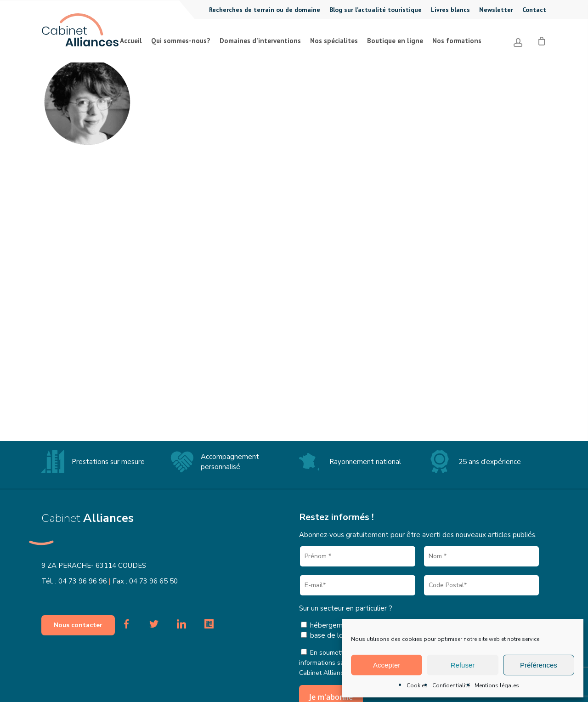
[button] (78, 625)
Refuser (463, 665)
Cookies (417, 685)
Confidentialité (451, 685)
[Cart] (542, 38)
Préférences (539, 665)
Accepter (387, 665)
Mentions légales (497, 685)
